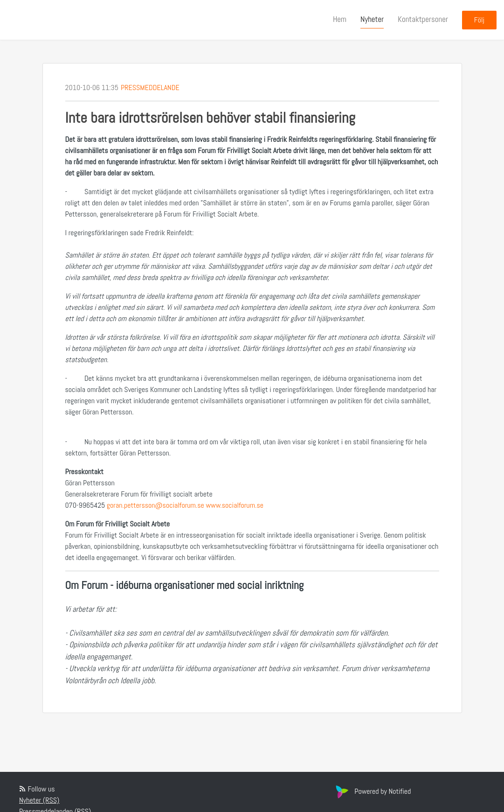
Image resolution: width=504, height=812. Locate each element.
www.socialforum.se (235, 505)
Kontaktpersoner (423, 19)
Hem (340, 19)
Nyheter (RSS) (39, 800)
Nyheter (372, 19)
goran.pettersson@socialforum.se (155, 505)
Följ (479, 20)
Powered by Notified (372, 791)
